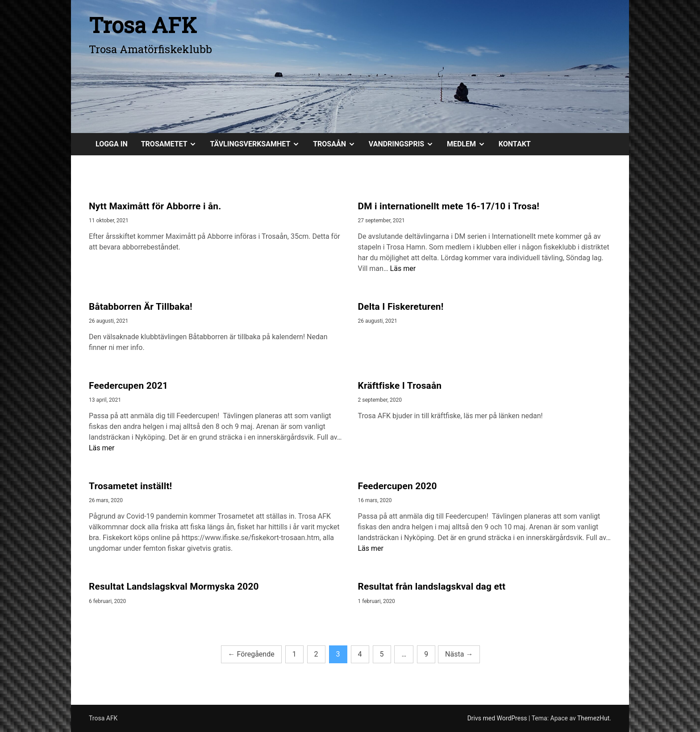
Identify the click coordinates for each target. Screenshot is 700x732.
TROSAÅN (337, 144)
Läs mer (403, 268)
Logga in (112, 144)
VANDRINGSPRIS (404, 144)
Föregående (251, 654)
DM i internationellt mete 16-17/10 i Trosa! (449, 206)
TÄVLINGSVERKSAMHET (258, 144)
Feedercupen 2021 (128, 386)
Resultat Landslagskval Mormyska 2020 (174, 586)
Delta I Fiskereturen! (401, 307)
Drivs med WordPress (498, 718)
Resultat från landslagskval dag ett (432, 586)
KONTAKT (515, 144)
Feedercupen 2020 (398, 486)
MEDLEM (469, 144)
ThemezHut (593, 718)
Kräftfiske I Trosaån (400, 386)
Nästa (459, 654)
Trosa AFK (143, 25)
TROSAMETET (172, 144)
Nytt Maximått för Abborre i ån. (155, 206)
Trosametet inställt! (130, 486)
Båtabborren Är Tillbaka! (141, 307)
